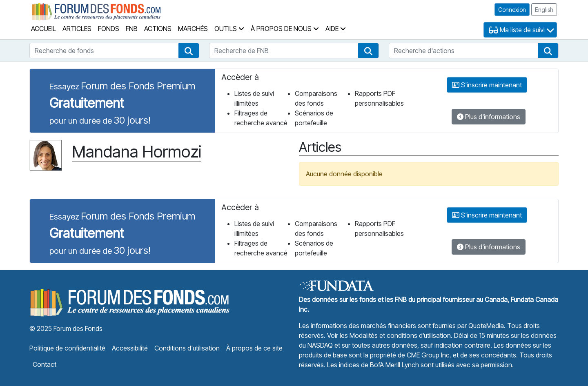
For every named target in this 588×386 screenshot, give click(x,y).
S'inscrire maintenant (487, 85)
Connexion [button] (512, 10)
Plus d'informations (489, 117)
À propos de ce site (254, 348)
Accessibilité (130, 348)
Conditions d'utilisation (187, 348)
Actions (158, 29)
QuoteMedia (486, 326)
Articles (77, 29)
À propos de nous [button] (285, 29)
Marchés (193, 29)
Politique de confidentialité (67, 348)
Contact (45, 364)
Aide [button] (336, 29)
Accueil (43, 29)
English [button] (544, 10)
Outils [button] (229, 29)
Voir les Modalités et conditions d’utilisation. (390, 335)
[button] (189, 51)
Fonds (109, 29)
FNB (132, 29)
